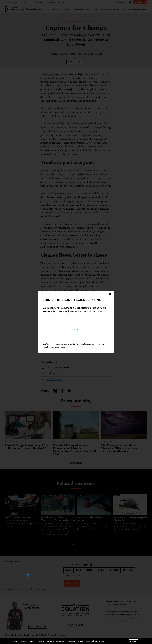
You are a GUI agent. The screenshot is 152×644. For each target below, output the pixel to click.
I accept (134, 641)
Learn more (98, 641)
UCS (93, 344)
